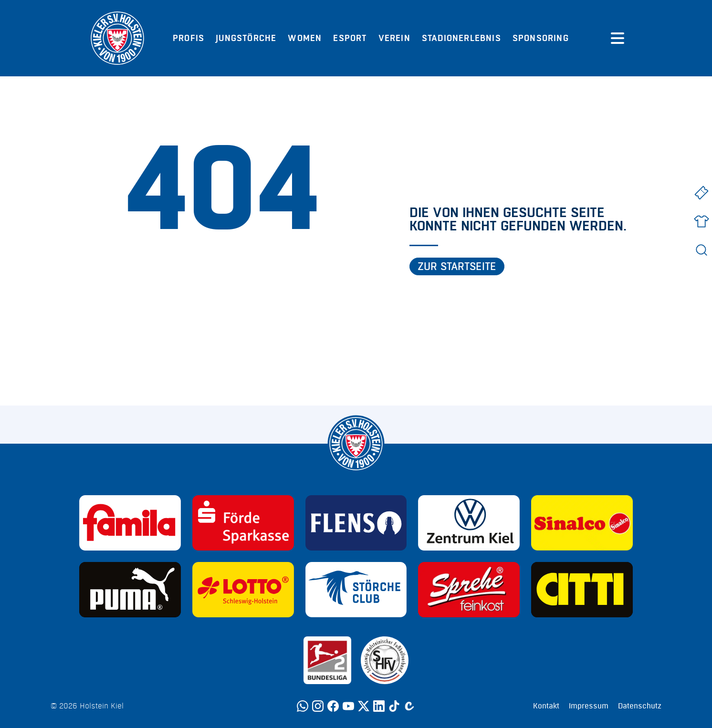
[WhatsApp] (303, 706)
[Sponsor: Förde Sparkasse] (243, 523)
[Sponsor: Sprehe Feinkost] (469, 590)
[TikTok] (394, 706)
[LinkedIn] (379, 706)
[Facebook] (333, 706)
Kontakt (546, 706)
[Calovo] (409, 706)
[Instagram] (318, 706)
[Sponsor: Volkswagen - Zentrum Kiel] (469, 523)
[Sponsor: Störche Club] (356, 590)
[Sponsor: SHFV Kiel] (385, 660)
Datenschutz (640, 706)
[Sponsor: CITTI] (582, 590)
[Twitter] (364, 706)
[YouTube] (348, 706)
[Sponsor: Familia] (130, 523)
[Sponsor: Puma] (130, 590)
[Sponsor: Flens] (356, 523)
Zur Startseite (457, 267)
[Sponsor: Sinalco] (582, 523)
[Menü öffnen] (618, 38)
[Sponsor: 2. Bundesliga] (327, 660)
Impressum (589, 706)
